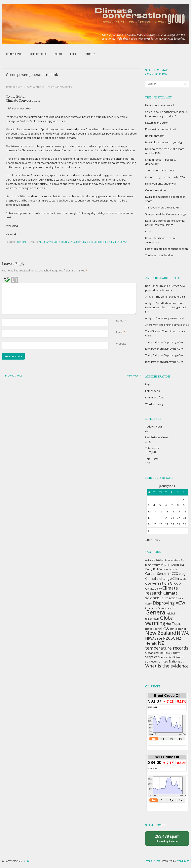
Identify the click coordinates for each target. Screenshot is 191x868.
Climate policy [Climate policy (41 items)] (153, 589)
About (58, 54)
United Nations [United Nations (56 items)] (169, 661)
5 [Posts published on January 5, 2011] (160, 505)
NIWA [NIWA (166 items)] (183, 633)
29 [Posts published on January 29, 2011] (178, 524)
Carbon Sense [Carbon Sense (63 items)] (156, 574)
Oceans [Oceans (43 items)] (150, 653)
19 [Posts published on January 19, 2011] (161, 518)
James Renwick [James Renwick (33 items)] (178, 629)
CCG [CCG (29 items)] (169, 574)
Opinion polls (38, 54)
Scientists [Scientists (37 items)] (179, 657)
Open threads (14, 54)
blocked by (167, 838)
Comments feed (155, 397)
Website (121, 344)
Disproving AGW (173, 342)
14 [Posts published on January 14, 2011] (172, 511)
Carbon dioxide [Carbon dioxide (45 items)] (168, 569)
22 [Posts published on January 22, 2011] (178, 518)
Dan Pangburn (154, 286)
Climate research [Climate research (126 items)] (162, 590)
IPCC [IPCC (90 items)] (165, 628)
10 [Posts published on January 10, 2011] (149, 511)
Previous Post (12, 376)
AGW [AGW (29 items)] (158, 560)
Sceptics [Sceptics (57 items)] (151, 657)
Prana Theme (153, 861)
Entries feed (153, 391)
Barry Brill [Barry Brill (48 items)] (152, 569)
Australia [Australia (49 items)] (178, 565)
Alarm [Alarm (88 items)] (166, 564)
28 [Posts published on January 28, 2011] (172, 524)
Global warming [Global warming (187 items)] (160, 620)
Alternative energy (50, 242)
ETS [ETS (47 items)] (175, 608)
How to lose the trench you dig (163, 142)
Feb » (157, 540)
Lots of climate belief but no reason (167, 249)
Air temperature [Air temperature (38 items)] (171, 560)
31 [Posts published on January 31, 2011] (149, 531)
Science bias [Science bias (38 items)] (165, 657)
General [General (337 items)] (156, 612)
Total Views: (153, 448)
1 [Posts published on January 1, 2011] (178, 499)
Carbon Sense (81, 242)
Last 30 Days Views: (157, 437)
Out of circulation (155, 190)
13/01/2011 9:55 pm (14, 87)
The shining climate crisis (160, 170)
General (22, 242)
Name (120, 321)
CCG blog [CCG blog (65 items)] (179, 574)
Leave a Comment (35, 87)
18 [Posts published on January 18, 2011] (155, 518)
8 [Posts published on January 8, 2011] (178, 505)
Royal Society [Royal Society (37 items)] (172, 653)
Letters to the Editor (157, 123)
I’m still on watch (155, 136)
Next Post (134, 376)
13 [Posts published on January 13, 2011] (167, 511)
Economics (95, 242)
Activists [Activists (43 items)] (150, 560)
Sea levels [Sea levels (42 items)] (152, 662)
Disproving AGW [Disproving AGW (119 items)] (169, 603)
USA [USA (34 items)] (183, 662)
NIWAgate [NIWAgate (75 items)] (154, 638)
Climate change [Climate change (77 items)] (158, 578)
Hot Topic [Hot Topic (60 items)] (173, 624)
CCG (26, 861)
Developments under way (161, 184)
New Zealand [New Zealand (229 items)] (161, 633)
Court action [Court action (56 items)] (169, 598)
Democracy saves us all (159, 105)
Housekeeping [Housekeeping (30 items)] (153, 629)
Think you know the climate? (162, 207)
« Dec (149, 540)
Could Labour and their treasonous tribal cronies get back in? (166, 307)
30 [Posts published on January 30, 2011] (184, 524)
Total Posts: (153, 459)
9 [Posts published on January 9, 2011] (184, 505)
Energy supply (119, 242)
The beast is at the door (160, 255)
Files (73, 54)
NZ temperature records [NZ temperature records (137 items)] (167, 645)
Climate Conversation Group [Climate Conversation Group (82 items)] (166, 581)
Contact (89, 54)
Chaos (149, 231)
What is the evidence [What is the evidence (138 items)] (167, 666)
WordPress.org (154, 404)
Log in (149, 384)
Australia (67, 242)
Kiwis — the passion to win (161, 129)
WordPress (183, 861)
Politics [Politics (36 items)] (159, 653)
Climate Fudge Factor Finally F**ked (166, 177)
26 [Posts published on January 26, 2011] (161, 524)
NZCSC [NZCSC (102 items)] (169, 638)
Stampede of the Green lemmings (166, 214)
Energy (106, 242)
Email (119, 332)
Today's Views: (154, 427)
